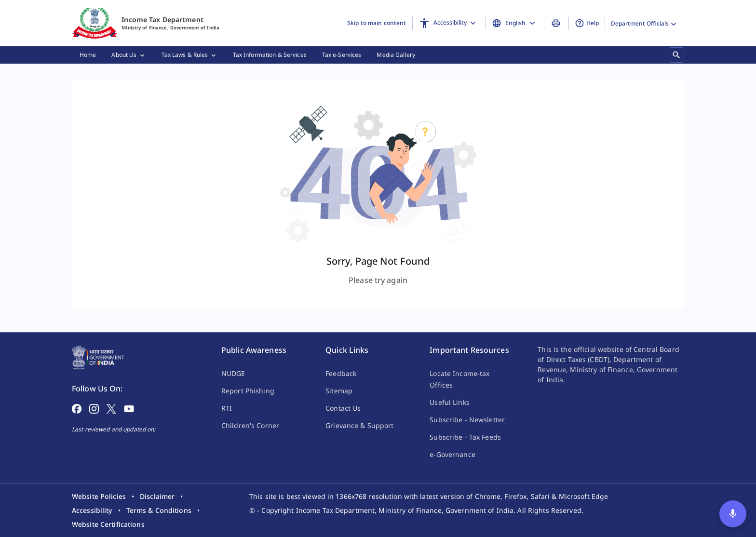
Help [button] (587, 23)
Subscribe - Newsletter (467, 420)
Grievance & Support (359, 425)
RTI (227, 408)
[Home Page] (98, 357)
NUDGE (233, 373)
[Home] (95, 23)
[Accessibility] (449, 23)
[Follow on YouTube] (129, 408)
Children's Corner (250, 425)
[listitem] (99, 496)
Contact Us (343, 408)
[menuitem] (88, 55)
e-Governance (452, 454)
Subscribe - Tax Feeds (465, 437)
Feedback (341, 373)
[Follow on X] (111, 408)
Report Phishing (248, 391)
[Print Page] (557, 23)
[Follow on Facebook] (77, 408)
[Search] (676, 55)
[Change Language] (515, 23)
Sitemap (339, 391)
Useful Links (449, 402)
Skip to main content (377, 23)
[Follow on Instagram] (94, 408)
